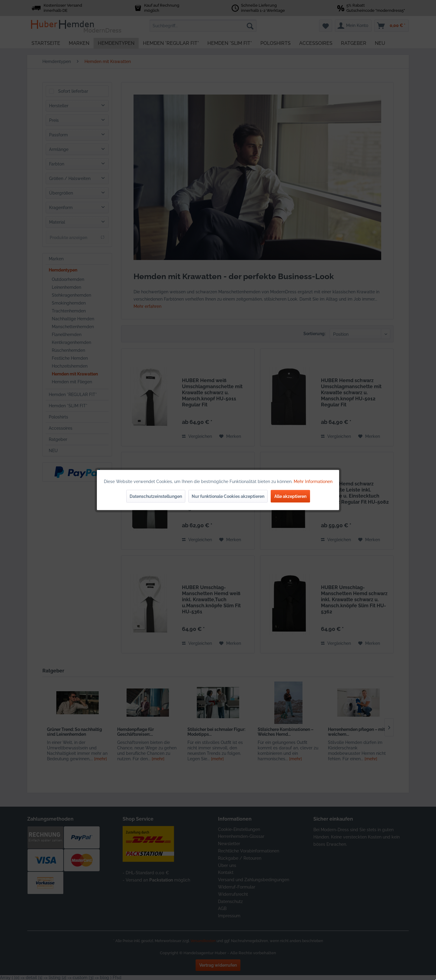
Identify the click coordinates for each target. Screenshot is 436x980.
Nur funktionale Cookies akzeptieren (228, 496)
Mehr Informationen (313, 482)
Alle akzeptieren (290, 496)
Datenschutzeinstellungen (156, 496)
